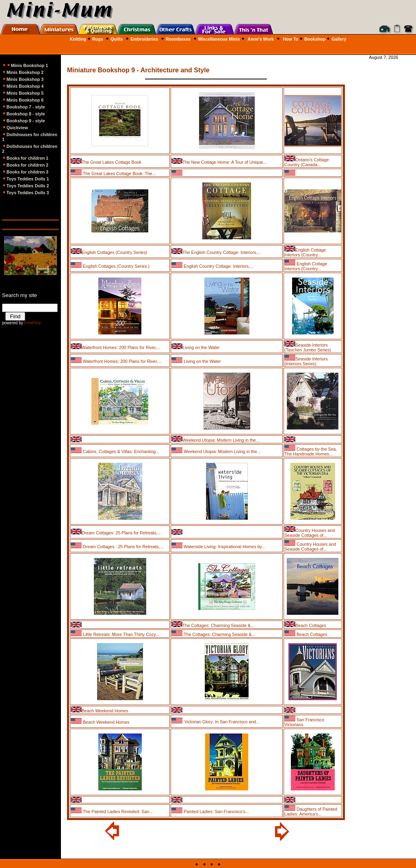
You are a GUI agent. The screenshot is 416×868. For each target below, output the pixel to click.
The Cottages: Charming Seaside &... (218, 625)
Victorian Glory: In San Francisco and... (222, 722)
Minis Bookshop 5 (25, 93)
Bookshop (315, 39)
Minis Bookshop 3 (25, 79)
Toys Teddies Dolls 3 (25, 193)
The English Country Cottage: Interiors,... (222, 252)
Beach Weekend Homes (105, 711)
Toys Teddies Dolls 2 (28, 186)
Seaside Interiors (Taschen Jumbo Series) (308, 347)
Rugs (95, 39)
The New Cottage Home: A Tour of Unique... (224, 162)
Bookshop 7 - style (26, 107)
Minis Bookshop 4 (25, 86)
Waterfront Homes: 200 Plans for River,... (121, 347)
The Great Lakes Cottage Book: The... (119, 174)
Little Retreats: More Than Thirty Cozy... (120, 634)
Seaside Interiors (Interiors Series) (306, 361)
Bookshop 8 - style (26, 114)
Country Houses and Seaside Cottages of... (310, 533)
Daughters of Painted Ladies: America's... (311, 812)
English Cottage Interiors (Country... (305, 252)
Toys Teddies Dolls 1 (25, 179)
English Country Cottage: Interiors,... (218, 266)
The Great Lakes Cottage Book (112, 162)
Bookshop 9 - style (24, 121)
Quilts (117, 39)
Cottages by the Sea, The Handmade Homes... (311, 451)
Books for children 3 (27, 172)
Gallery (339, 39)
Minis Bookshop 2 (25, 72)
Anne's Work (261, 39)
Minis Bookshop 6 (25, 100)
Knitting (78, 39)
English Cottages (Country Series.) (116, 266)
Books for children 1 (27, 158)
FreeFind (32, 323)
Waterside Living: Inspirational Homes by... (224, 547)
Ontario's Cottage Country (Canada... (307, 162)
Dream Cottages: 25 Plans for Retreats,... (121, 533)
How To (290, 39)
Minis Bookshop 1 (29, 65)
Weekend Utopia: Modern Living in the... (221, 440)
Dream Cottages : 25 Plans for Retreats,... (122, 547)
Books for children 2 (25, 165)
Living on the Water (201, 347)
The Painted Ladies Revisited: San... (117, 812)
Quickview (17, 128)
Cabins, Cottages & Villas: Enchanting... (120, 451)
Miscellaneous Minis (219, 39)
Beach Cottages (311, 625)
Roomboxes (178, 39)
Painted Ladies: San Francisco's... (216, 812)
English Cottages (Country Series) (114, 252)
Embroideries (144, 39)
